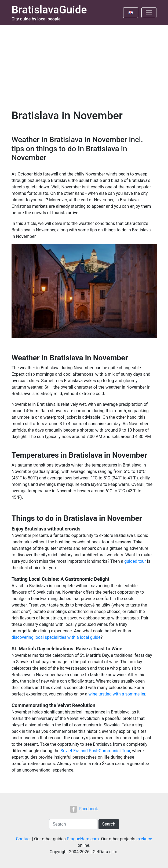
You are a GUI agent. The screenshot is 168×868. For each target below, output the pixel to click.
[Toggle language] (131, 13)
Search (109, 824)
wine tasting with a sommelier (117, 694)
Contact (23, 839)
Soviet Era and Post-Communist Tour (95, 751)
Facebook (84, 809)
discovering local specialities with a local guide (56, 637)
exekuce (144, 839)
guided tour (135, 561)
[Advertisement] (84, 65)
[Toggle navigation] (149, 13)
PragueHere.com (83, 839)
